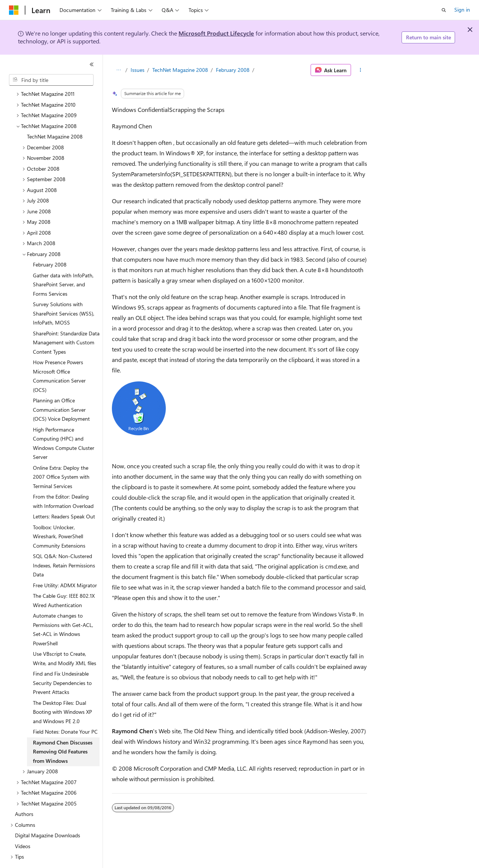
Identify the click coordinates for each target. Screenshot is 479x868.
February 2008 (233, 70)
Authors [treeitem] (24, 793)
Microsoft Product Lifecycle (216, 33)
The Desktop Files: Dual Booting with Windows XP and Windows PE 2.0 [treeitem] (62, 691)
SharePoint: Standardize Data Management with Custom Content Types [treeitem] (66, 322)
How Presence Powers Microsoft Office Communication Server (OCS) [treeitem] (59, 355)
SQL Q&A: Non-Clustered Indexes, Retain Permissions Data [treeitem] (64, 545)
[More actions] (361, 70)
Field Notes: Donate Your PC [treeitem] (65, 711)
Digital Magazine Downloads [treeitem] (48, 815)
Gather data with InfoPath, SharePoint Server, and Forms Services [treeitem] (63, 264)
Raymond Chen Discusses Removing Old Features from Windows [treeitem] (63, 731)
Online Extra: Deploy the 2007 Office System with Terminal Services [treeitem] (61, 456)
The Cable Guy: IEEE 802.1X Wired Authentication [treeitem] (64, 580)
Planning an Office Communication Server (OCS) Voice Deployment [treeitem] (61, 389)
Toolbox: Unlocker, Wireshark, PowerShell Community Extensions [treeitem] (59, 516)
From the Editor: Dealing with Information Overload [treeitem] (63, 481)
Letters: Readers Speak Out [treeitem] (64, 496)
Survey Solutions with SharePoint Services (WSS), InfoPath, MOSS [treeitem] (64, 293)
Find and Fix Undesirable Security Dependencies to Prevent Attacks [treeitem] (62, 662)
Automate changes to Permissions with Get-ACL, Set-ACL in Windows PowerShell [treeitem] (63, 609)
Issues (138, 70)
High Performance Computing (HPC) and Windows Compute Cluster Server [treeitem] (64, 423)
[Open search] (444, 10)
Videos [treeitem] (23, 826)
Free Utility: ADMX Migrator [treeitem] (65, 565)
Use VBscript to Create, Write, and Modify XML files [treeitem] (65, 638)
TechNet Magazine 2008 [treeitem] (55, 116)
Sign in (462, 10)
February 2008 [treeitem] (50, 244)
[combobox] (51, 80)
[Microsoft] (14, 10)
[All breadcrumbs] (118, 70)
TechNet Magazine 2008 (180, 70)
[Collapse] (92, 64)
